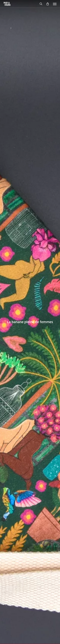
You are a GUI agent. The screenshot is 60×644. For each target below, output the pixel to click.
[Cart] (48, 4)
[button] (55, 4)
